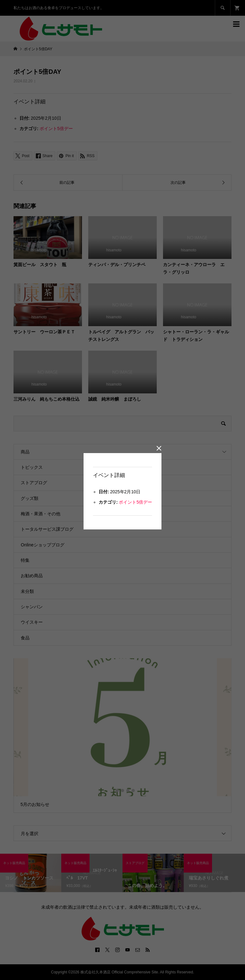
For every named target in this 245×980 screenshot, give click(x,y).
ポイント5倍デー (135, 502)
